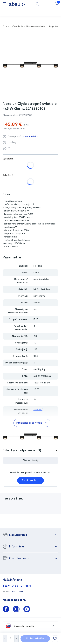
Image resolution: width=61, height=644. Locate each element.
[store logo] (17, 4)
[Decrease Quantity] (5, 639)
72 (19, 182)
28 (7, 182)
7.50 (8, 165)
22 (32, 165)
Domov (6, 26)
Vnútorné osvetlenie (36, 26)
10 (20, 165)
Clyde (37, 273)
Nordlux (38, 266)
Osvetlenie (18, 26)
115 (31, 182)
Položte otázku (31, 480)
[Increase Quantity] (17, 639)
